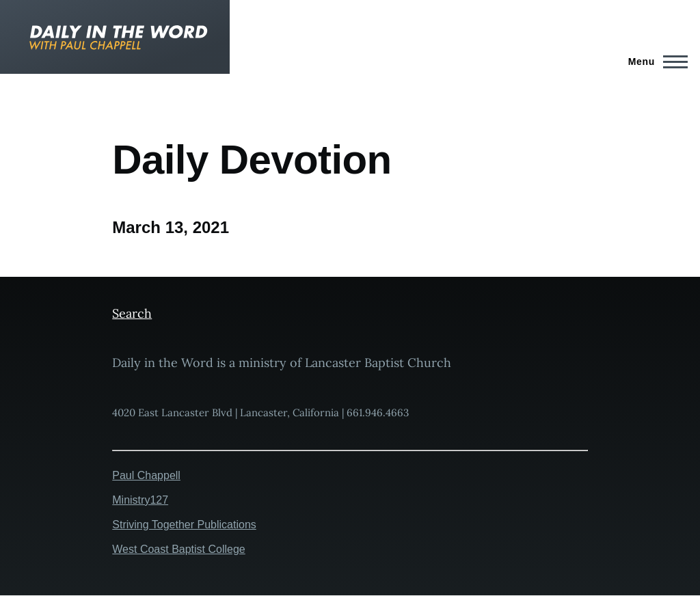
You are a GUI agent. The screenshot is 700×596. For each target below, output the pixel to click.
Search (132, 313)
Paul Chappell (146, 475)
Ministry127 (140, 500)
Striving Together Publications (184, 525)
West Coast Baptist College (178, 549)
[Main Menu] (654, 62)
